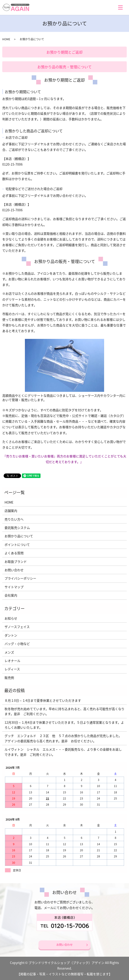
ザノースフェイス (17, 627)
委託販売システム (17, 528)
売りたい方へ (14, 519)
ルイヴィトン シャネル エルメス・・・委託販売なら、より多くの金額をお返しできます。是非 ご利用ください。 (63, 752)
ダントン (11, 635)
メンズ (9, 652)
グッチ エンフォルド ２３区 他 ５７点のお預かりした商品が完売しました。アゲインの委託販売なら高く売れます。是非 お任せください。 (63, 738)
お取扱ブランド (16, 561)
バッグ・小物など (17, 644)
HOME (6, 39)
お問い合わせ (14, 570)
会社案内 (11, 595)
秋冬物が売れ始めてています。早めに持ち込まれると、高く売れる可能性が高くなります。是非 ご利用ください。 (64, 711)
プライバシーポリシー (20, 578)
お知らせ (11, 618)
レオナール (12, 661)
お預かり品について (19, 536)
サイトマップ (14, 587)
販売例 (9, 678)
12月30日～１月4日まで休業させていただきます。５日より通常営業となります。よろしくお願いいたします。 (64, 725)
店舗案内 (11, 511)
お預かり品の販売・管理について (64, 67)
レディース (12, 669)
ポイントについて (17, 545)
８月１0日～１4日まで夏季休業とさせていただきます (43, 700)
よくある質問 (14, 553)
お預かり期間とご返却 (64, 52)
